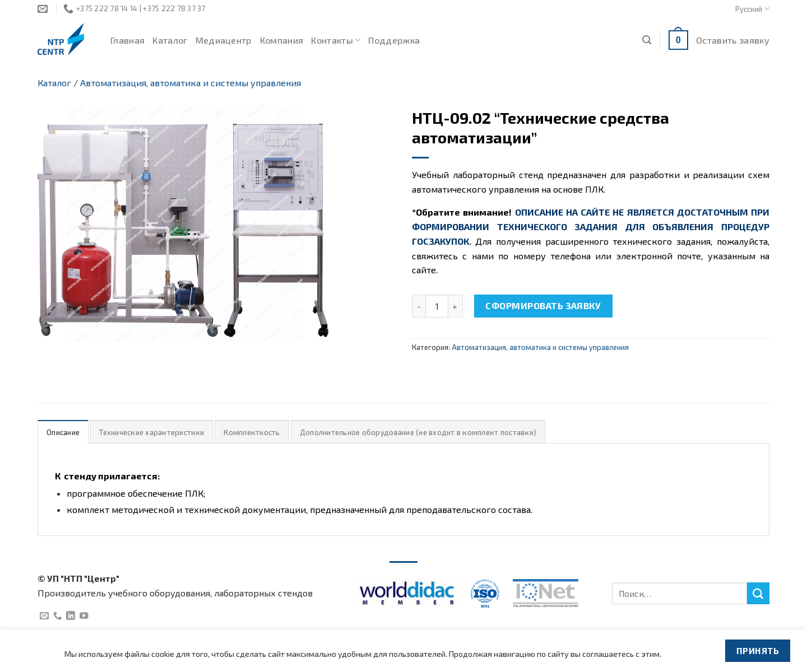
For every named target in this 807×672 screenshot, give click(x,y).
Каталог (170, 40)
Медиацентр (224, 40)
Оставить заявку (733, 40)
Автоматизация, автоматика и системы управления (191, 83)
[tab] (63, 432)
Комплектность (252, 432)
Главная (127, 40)
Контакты (336, 40)
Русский (752, 9)
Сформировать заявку (543, 305)
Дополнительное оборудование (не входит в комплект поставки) (418, 432)
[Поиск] (647, 40)
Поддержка (394, 40)
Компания (282, 40)
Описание (63, 432)
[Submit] (758, 594)
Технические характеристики (152, 432)
